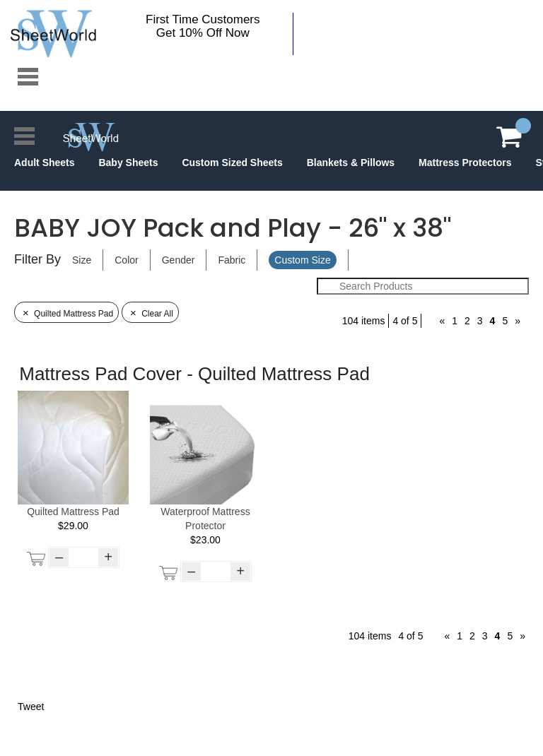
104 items (364, 321)
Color (126, 260)
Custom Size (302, 260)
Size (82, 260)
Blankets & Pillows (351, 163)
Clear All (150, 314)
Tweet (31, 707)
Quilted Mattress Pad (73, 512)
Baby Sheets (128, 163)
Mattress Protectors (465, 163)
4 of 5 (405, 321)
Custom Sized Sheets (232, 163)
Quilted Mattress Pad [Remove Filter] (66, 314)
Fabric (232, 260)
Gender (179, 260)
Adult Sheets (45, 163)
